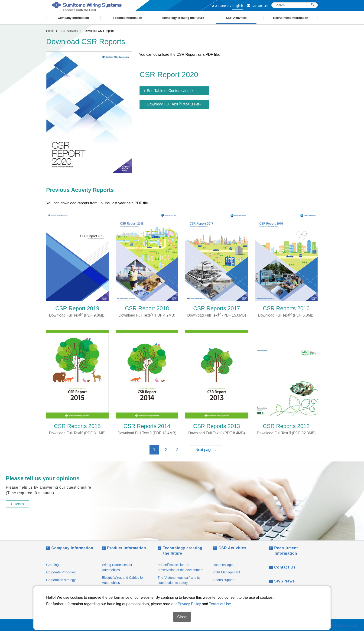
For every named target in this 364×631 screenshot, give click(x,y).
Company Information (70, 548)
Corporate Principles (61, 572)
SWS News (282, 581)
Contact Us (257, 6)
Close (182, 617)
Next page (206, 450)
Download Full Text (172, 104)
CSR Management (227, 572)
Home (50, 31)
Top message (223, 565)
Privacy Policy (189, 604)
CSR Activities (69, 31)
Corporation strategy (61, 580)
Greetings (53, 565)
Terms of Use (220, 604)
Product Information (124, 548)
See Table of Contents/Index (169, 91)
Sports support (224, 580)
